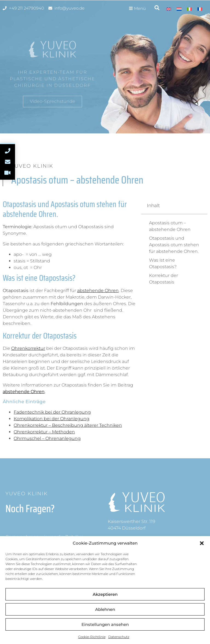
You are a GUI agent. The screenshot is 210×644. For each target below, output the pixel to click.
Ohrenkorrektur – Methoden (44, 432)
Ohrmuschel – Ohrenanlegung (47, 438)
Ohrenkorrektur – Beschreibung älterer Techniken (68, 425)
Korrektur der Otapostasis (164, 279)
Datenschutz (119, 637)
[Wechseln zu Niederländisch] (179, 9)
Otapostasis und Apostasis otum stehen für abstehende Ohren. (174, 245)
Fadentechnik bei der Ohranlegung (52, 412)
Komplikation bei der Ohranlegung (52, 419)
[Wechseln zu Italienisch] (189, 9)
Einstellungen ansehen (105, 624)
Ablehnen (105, 609)
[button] (202, 543)
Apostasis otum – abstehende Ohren (170, 226)
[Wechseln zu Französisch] (200, 9)
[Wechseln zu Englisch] (169, 9)
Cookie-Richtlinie (92, 637)
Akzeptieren (105, 594)
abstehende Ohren (98, 290)
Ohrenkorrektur (28, 348)
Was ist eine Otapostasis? (163, 263)
